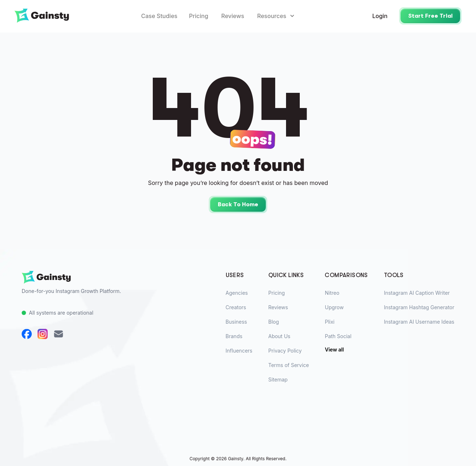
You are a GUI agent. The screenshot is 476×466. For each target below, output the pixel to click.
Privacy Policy (285, 351)
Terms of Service (289, 365)
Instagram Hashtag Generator (419, 307)
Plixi (330, 322)
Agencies (237, 293)
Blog (274, 322)
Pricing (198, 16)
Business (236, 322)
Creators (236, 307)
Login (380, 16)
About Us (279, 336)
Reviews (233, 16)
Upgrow (334, 307)
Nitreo (332, 293)
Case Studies (159, 16)
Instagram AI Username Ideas (419, 322)
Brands (234, 336)
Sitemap (278, 379)
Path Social (338, 336)
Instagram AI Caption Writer (417, 293)
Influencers (239, 351)
